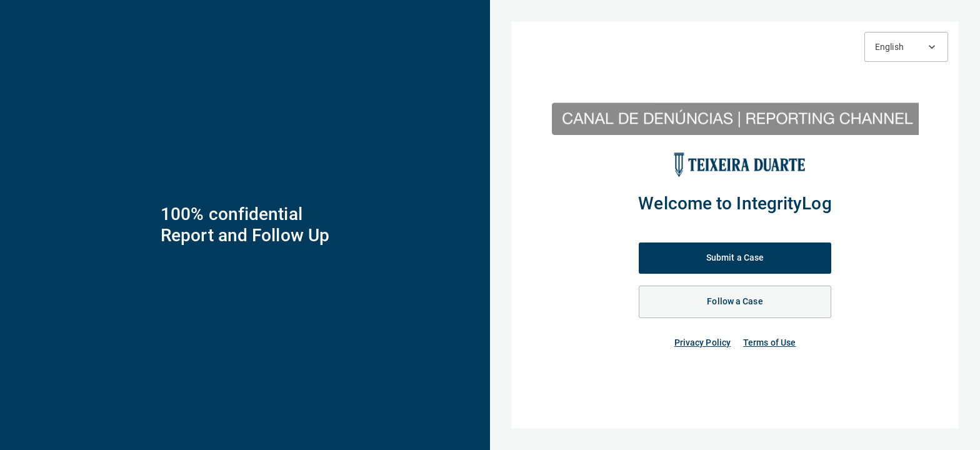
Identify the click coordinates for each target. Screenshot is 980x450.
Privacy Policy (702, 342)
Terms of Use (769, 342)
